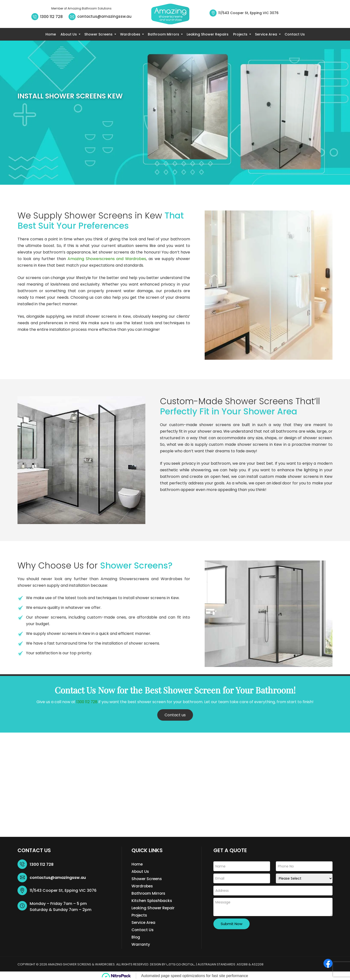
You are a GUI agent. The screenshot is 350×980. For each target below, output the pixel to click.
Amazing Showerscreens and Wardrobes (107, 259)
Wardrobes (130, 34)
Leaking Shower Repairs (208, 34)
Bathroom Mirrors (163, 34)
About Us (69, 34)
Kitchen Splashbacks (152, 901)
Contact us (175, 715)
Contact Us (295, 34)
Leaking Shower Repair (154, 908)
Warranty (141, 944)
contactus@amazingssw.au (104, 16)
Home (51, 34)
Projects (240, 34)
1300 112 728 (51, 17)
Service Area (266, 34)
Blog (136, 937)
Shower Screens (98, 34)
